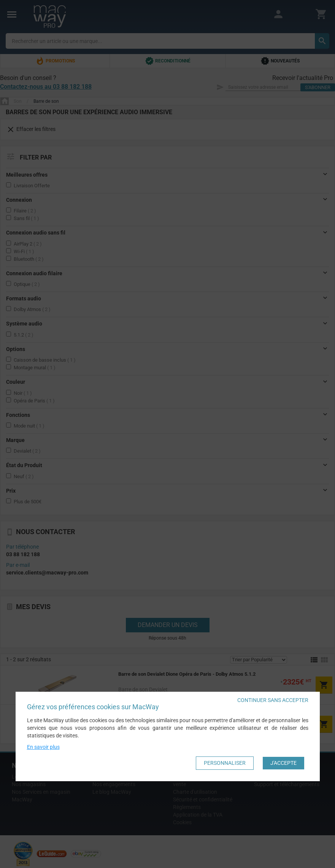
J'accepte (283, 763)
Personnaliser (225, 763)
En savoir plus (43, 747)
